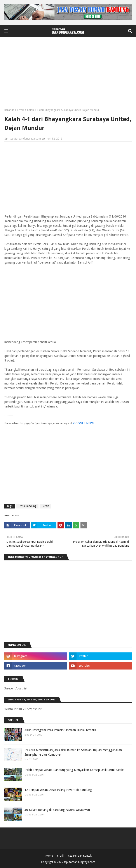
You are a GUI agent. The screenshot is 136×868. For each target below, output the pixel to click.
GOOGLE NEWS (84, 423)
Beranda (9, 110)
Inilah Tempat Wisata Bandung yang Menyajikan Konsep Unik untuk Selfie (74, 770)
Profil (60, 856)
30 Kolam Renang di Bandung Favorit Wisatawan (57, 810)
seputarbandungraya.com (25, 139)
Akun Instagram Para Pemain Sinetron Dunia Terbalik (60, 730)
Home (49, 856)
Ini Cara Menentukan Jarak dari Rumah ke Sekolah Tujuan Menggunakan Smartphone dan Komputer (73, 752)
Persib (21, 110)
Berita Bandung (27, 506)
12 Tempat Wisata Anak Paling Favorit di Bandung (58, 790)
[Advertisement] (68, 74)
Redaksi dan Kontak (80, 856)
